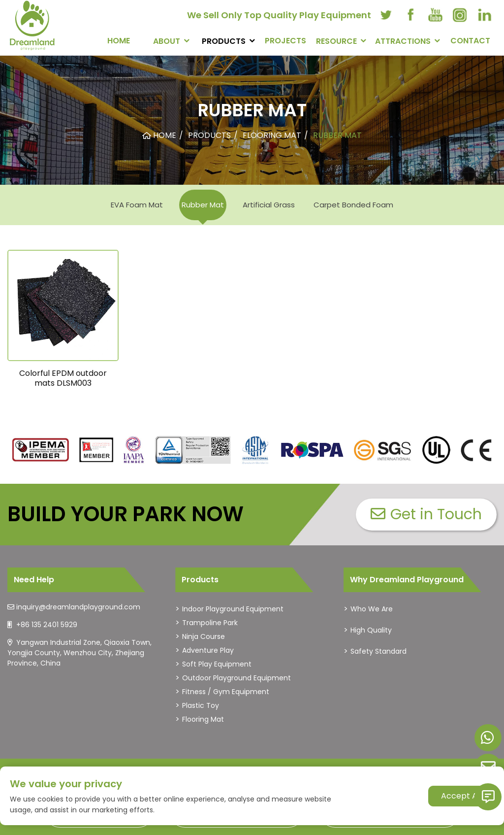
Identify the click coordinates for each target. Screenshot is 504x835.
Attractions (403, 41)
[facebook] (410, 15)
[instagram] (460, 15)
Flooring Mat (203, 719)
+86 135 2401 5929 (47, 625)
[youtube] (435, 15)
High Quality (371, 630)
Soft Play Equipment (217, 664)
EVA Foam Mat (137, 205)
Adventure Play (208, 650)
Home (119, 41)
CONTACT (470, 41)
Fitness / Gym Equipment (226, 692)
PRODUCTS (224, 41)
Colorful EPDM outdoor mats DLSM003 (63, 378)
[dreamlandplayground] (41, 450)
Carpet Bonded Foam (353, 205)
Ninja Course (204, 636)
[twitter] (386, 15)
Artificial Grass (269, 205)
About (167, 41)
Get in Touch (426, 514)
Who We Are (372, 609)
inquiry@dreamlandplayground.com (78, 607)
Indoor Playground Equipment (233, 609)
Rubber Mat (203, 205)
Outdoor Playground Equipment (236, 678)
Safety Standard (378, 651)
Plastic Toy (201, 705)
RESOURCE (336, 41)
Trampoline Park (210, 623)
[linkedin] (484, 15)
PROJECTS (285, 41)
